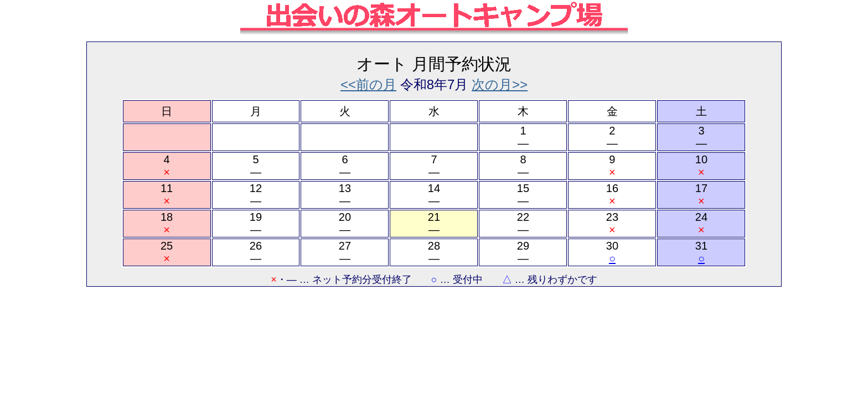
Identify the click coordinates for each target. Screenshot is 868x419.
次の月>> (500, 84)
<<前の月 (368, 84)
